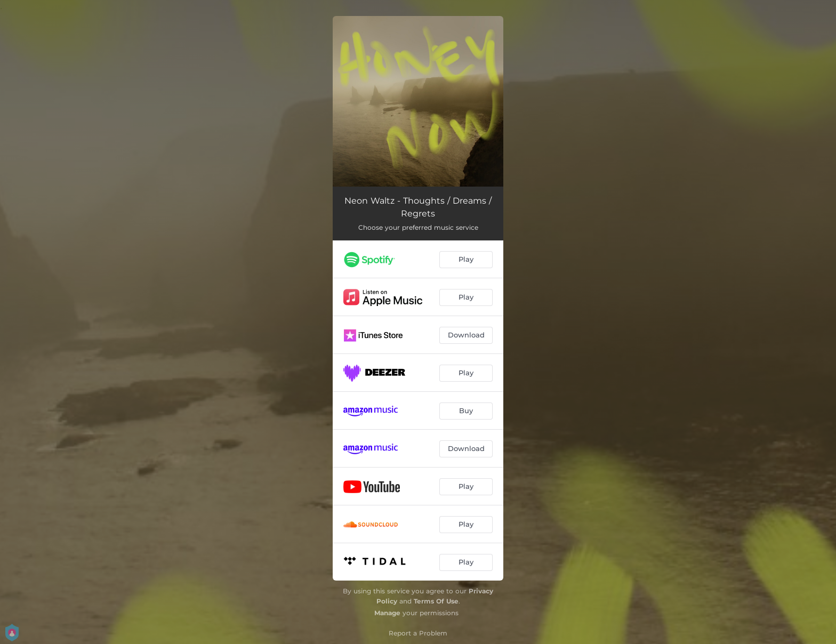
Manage (387, 613)
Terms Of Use (436, 601)
